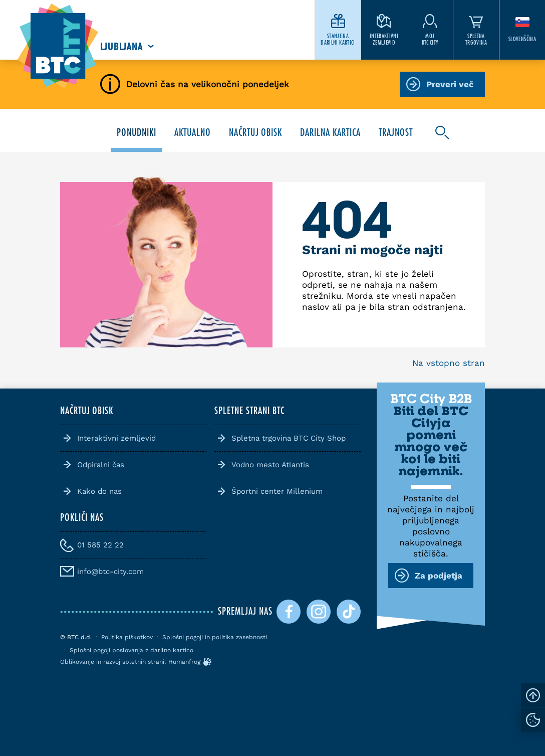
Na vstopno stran (449, 363)
